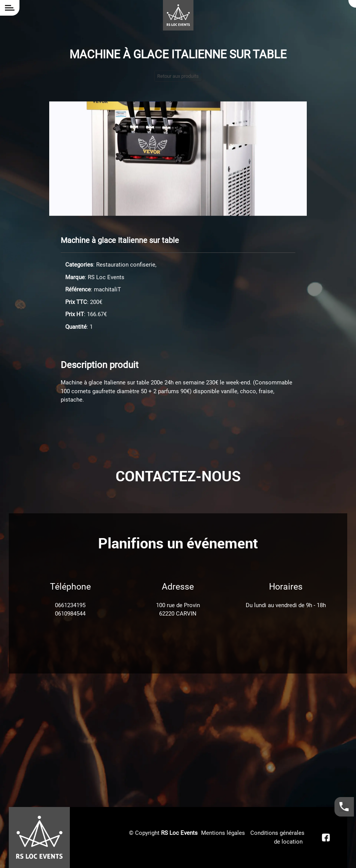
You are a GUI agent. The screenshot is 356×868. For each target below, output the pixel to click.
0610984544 (70, 614)
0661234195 (70, 605)
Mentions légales (223, 833)
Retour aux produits (178, 76)
